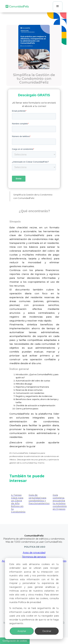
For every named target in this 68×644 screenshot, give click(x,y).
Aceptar (22, 631)
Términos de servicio (34, 557)
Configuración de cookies (15, 641)
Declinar (47, 631)
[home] (17, 6)
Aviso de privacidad (34, 552)
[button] (58, 6)
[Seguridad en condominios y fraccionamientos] (39, 496)
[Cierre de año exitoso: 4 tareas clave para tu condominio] (18, 500)
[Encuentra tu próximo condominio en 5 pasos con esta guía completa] (60, 499)
